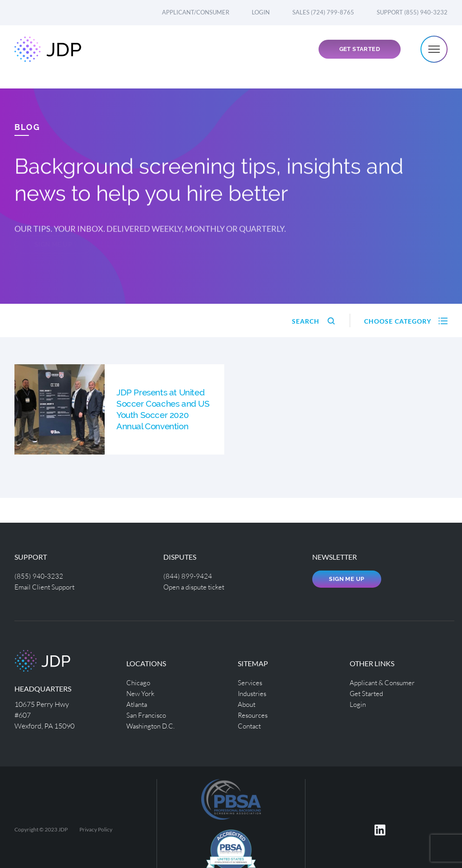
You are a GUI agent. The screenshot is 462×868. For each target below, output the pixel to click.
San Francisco (148, 715)
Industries (254, 693)
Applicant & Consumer (385, 682)
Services (250, 682)
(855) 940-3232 (39, 576)
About (247, 704)
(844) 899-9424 (188, 576)
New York (141, 693)
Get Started (360, 57)
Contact (250, 726)
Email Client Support (46, 587)
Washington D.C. (152, 726)
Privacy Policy (96, 829)
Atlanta (138, 704)
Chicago (139, 682)
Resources (254, 715)
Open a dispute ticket (196, 587)
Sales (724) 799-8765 (323, 12)
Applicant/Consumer (196, 12)
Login (261, 12)
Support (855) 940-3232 (412, 12)
